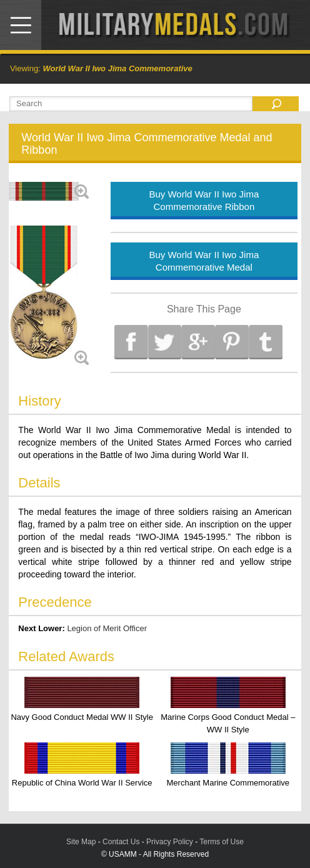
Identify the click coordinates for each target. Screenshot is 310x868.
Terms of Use (222, 842)
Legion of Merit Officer (107, 628)
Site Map (81, 842)
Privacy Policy (170, 842)
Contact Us (121, 842)
